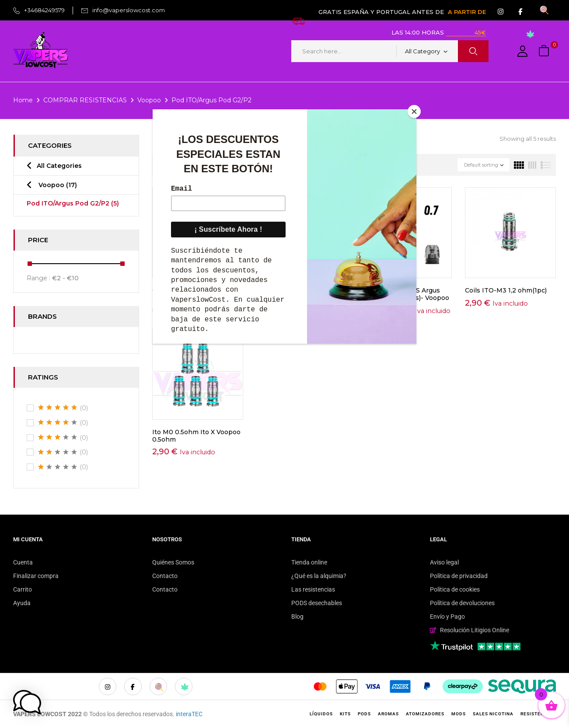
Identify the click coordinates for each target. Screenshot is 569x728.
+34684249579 (44, 10)
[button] (545, 51)
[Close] (414, 111)
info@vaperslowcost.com (129, 10)
